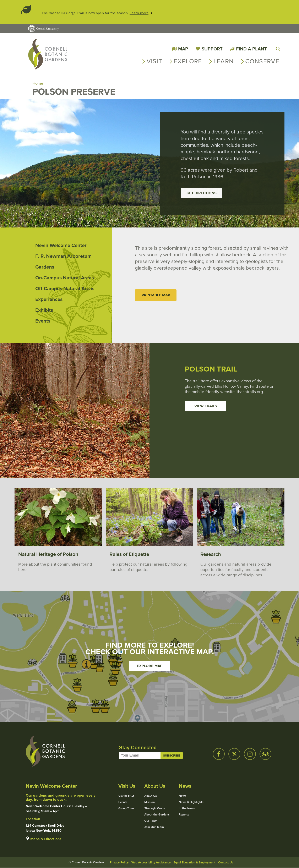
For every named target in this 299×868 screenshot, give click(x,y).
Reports (184, 815)
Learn (224, 61)
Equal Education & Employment (194, 863)
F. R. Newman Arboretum (63, 256)
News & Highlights (191, 802)
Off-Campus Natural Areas (65, 289)
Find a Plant (251, 49)
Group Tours (126, 809)
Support (212, 49)
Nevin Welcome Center (61, 246)
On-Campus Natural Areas (65, 278)
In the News (187, 809)
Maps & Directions (46, 839)
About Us (151, 796)
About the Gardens (157, 815)
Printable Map (156, 295)
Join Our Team (154, 827)
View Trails (206, 406)
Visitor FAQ (126, 796)
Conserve (262, 61)
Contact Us (226, 863)
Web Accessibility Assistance (151, 863)
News (183, 796)
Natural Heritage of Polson (48, 554)
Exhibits (44, 310)
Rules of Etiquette (129, 554)
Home (38, 83)
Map (183, 49)
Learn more (139, 13)
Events (43, 321)
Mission (149, 802)
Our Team (151, 821)
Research (211, 554)
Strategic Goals (155, 809)
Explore (188, 61)
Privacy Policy (119, 863)
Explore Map (150, 666)
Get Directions (202, 193)
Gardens (45, 267)
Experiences (49, 300)
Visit (154, 61)
